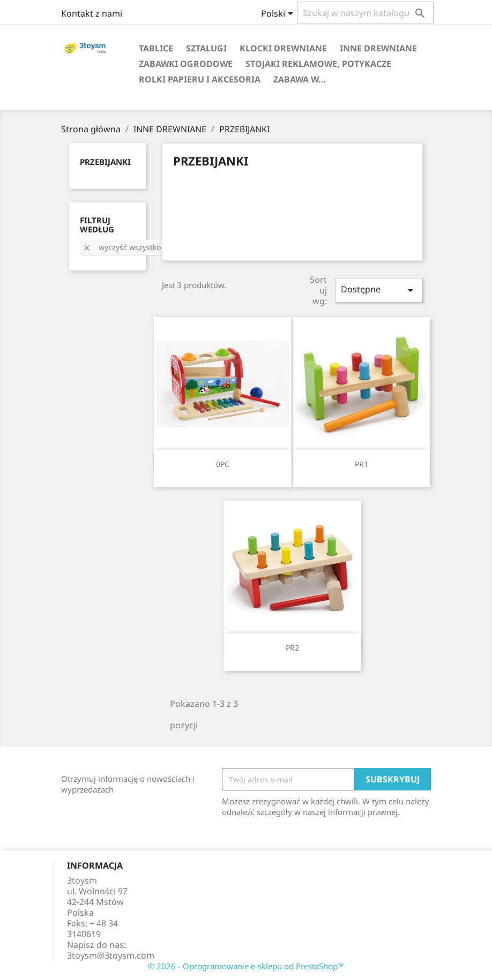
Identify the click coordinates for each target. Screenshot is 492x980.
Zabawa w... (300, 79)
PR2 (292, 648)
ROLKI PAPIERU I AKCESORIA (200, 79)
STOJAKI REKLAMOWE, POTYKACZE (318, 64)
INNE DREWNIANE (378, 48)
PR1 (361, 464)
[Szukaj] (365, 13)
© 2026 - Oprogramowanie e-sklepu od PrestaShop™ (246, 966)
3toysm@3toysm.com (111, 955)
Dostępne (379, 290)
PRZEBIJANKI (105, 162)
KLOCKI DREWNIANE (283, 48)
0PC (223, 464)
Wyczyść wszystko (122, 247)
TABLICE (156, 48)
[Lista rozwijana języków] (279, 14)
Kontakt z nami (92, 13)
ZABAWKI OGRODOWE (186, 64)
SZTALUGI (206, 48)
